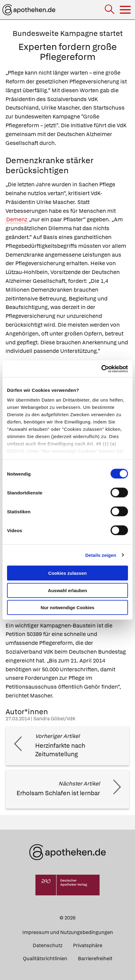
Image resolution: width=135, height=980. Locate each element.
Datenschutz (47, 945)
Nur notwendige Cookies (67, 608)
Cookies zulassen (67, 573)
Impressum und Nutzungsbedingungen (68, 932)
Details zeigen (101, 555)
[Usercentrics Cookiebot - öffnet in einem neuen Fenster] (101, 369)
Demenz (17, 219)
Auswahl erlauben (67, 590)
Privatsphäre (88, 945)
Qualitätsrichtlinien (45, 959)
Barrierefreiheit (95, 959)
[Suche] (110, 10)
